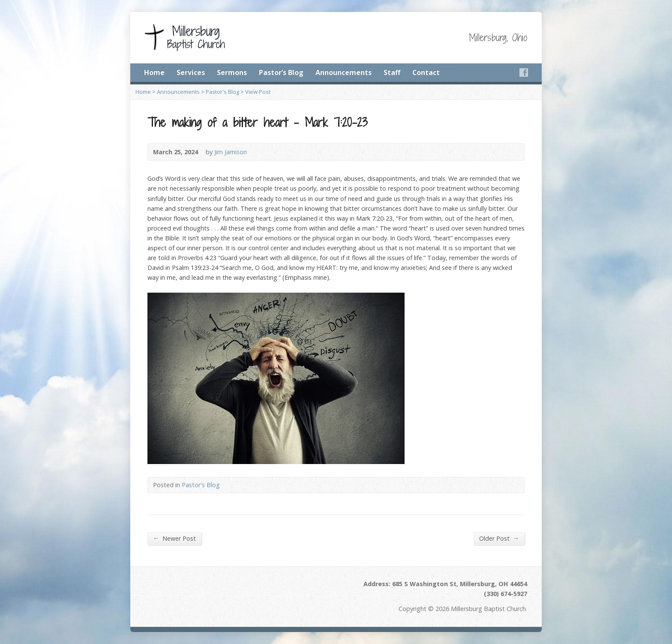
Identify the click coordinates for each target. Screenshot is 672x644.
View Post (258, 92)
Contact (426, 72)
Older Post (499, 538)
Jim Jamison (231, 152)
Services (191, 72)
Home (154, 72)
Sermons (232, 72)
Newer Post (174, 538)
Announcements (343, 72)
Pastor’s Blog (281, 72)
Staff (392, 72)
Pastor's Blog (222, 92)
